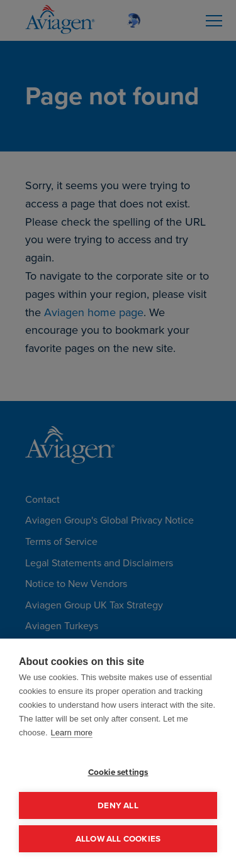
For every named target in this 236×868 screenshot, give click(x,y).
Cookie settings (118, 772)
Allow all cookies (118, 838)
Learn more (72, 733)
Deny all (118, 805)
